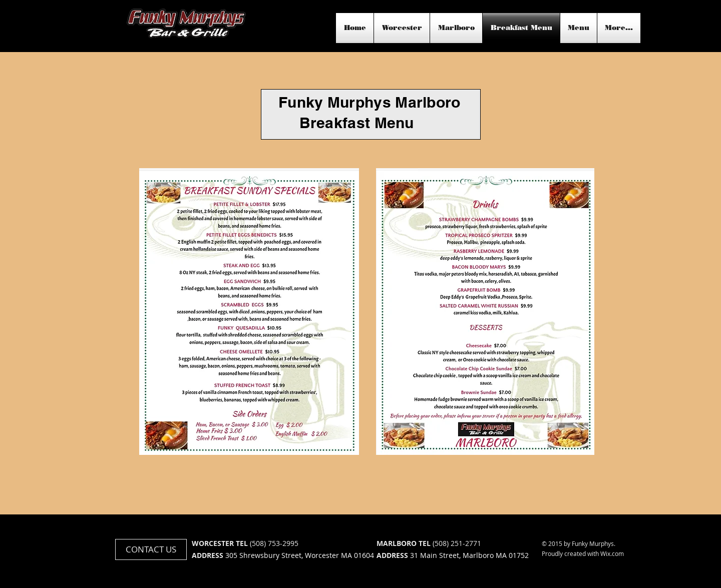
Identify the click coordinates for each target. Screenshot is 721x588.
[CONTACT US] (151, 549)
